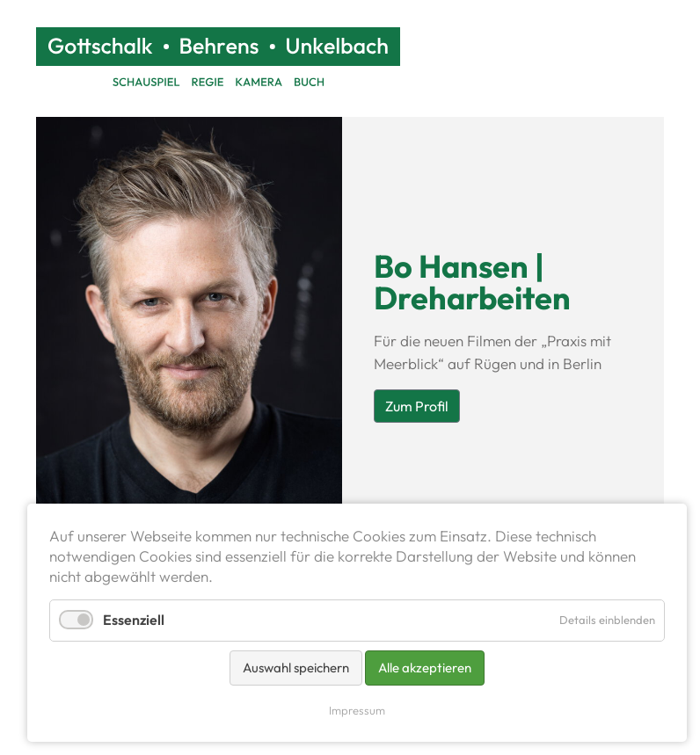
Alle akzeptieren (425, 668)
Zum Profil (417, 406)
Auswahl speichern (296, 668)
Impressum (357, 710)
